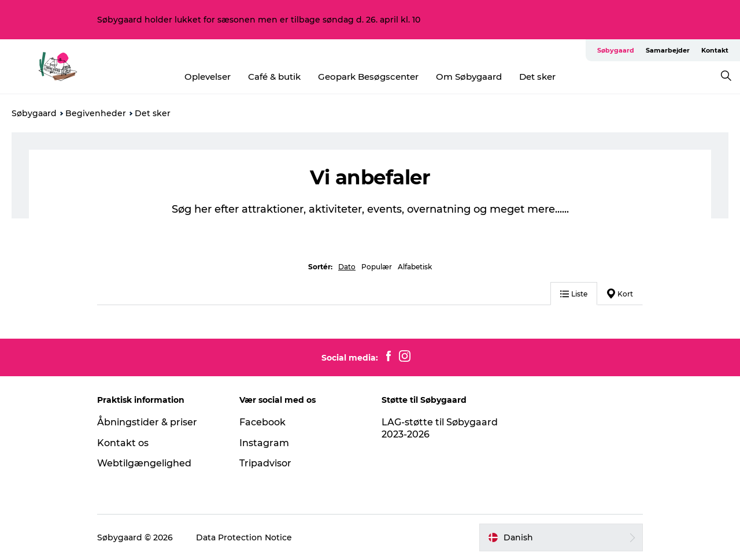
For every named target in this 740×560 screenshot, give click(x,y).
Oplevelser (208, 77)
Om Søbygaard (469, 77)
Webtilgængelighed (144, 463)
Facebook (262, 422)
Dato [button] (347, 267)
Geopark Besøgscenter (368, 77)
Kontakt (715, 50)
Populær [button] (377, 267)
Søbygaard (616, 50)
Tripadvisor (265, 463)
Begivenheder (96, 113)
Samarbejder (668, 50)
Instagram (264, 443)
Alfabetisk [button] (415, 267)
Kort (620, 294)
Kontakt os (123, 443)
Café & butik (274, 77)
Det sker (537, 77)
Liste (574, 294)
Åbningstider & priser (147, 422)
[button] (561, 537)
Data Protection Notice (244, 537)
